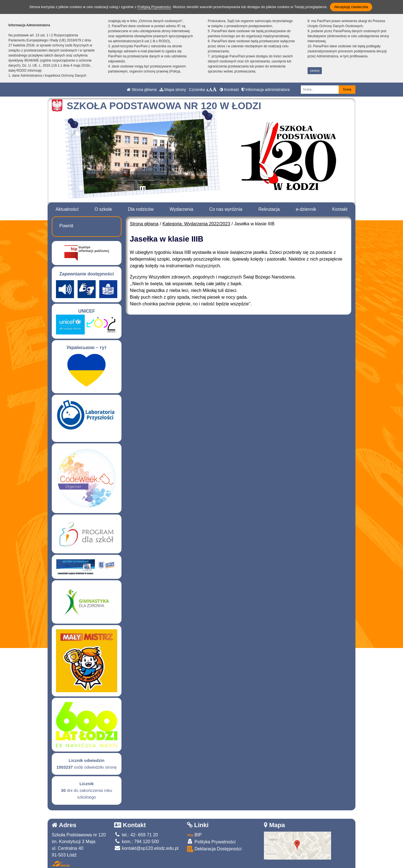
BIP (194, 835)
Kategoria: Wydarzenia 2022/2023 (196, 224)
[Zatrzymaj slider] (143, 190)
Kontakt (340, 209)
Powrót (66, 226)
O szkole (103, 209)
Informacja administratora (266, 90)
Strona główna (142, 90)
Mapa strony (173, 90)
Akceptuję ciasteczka (351, 7)
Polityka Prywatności (211, 842)
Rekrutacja (269, 209)
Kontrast (229, 90)
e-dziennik (306, 209)
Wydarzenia (181, 209)
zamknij (315, 71)
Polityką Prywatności (154, 7)
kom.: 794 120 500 (137, 842)
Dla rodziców (141, 209)
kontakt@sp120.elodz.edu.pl (146, 848)
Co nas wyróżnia (226, 209)
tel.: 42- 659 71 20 (136, 835)
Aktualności (67, 209)
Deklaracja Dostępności (214, 849)
